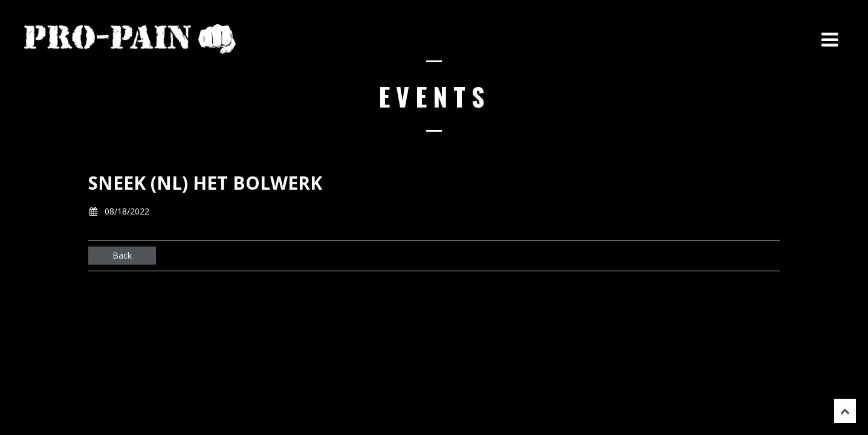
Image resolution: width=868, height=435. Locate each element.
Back (122, 255)
